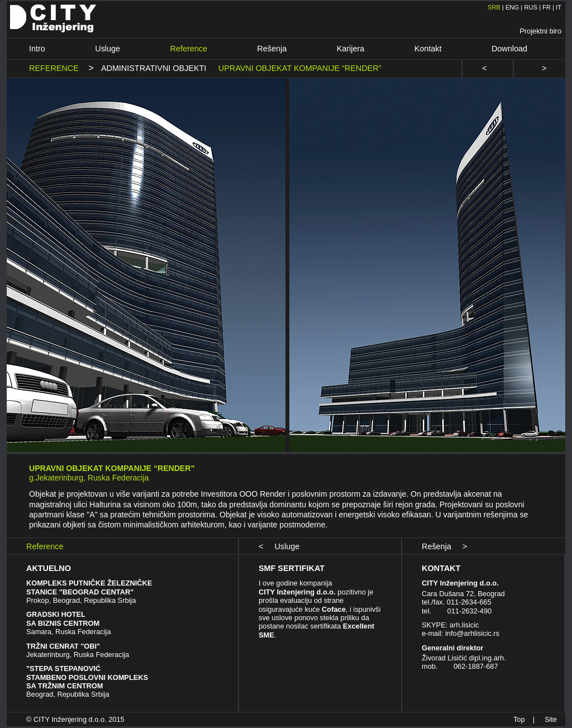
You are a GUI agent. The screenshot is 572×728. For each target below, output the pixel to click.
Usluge (108, 49)
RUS (531, 7)
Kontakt (428, 49)
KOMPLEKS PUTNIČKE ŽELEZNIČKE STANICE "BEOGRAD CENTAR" (89, 587)
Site (551, 719)
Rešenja (272, 49)
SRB (494, 7)
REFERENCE (56, 68)
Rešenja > (444, 546)
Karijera (351, 49)
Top (519, 719)
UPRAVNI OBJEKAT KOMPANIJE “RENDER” (297, 68)
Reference (189, 49)
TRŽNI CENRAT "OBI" (63, 646)
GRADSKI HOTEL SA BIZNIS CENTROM (63, 618)
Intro (37, 49)
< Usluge (279, 546)
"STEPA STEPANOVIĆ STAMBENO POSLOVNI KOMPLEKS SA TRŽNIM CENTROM (87, 677)
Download (509, 49)
